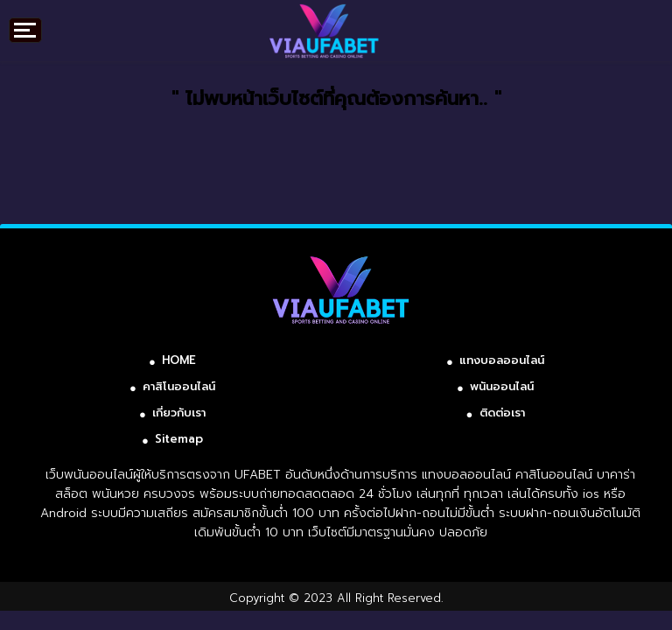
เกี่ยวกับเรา (179, 413)
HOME (179, 360)
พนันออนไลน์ (502, 386)
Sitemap (179, 439)
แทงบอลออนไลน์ (502, 360)
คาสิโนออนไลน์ (179, 386)
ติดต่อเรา (502, 413)
